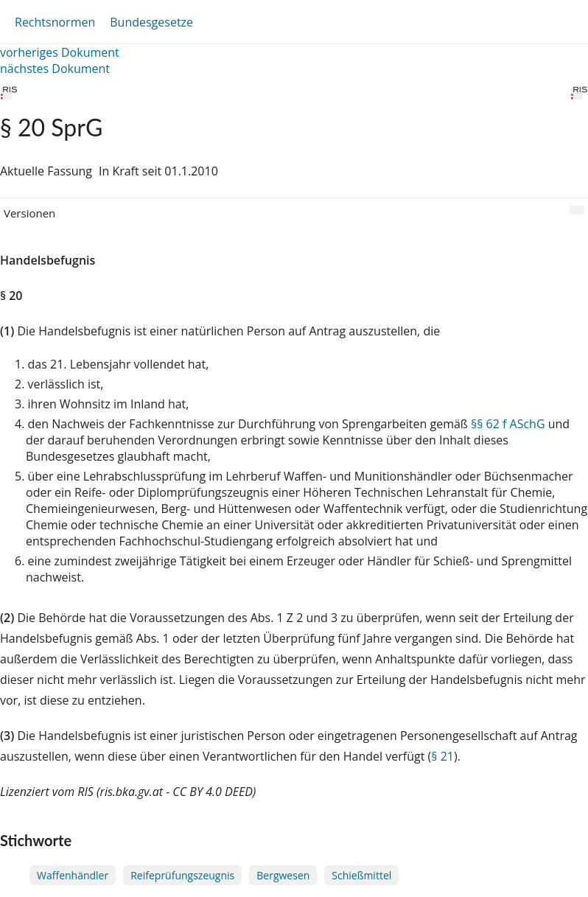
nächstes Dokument (55, 69)
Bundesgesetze (151, 22)
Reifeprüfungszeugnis (182, 875)
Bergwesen (283, 875)
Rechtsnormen (55, 22)
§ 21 (442, 756)
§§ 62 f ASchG (508, 424)
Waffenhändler (73, 875)
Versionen (29, 213)
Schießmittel (361, 875)
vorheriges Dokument (60, 52)
